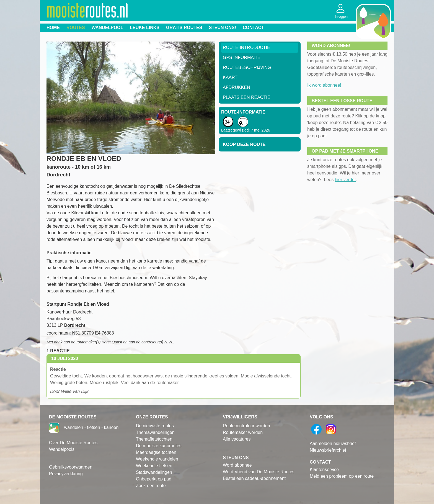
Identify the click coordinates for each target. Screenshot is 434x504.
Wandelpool (108, 28)
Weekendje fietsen (154, 466)
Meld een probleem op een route (342, 476)
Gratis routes (184, 28)
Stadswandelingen (154, 472)
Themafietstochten (154, 439)
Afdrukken (237, 87)
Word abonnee (237, 465)
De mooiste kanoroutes (159, 446)
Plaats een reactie (246, 97)
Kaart (230, 77)
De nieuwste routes (155, 426)
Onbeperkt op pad (154, 479)
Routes (76, 28)
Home (53, 28)
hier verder (345, 180)
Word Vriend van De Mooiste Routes (259, 472)
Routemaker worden (243, 432)
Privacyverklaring (66, 474)
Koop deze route (244, 144)
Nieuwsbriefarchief (328, 450)
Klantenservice (324, 470)
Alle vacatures (237, 439)
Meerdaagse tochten (156, 452)
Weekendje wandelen (157, 459)
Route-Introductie (246, 47)
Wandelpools (62, 449)
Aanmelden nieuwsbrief (333, 443)
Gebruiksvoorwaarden (71, 467)
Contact (253, 28)
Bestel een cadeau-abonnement (254, 478)
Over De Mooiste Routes (73, 443)
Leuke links (145, 28)
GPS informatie (242, 57)
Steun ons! (222, 28)
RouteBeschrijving (247, 67)
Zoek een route (151, 486)
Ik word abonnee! (324, 85)
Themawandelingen (155, 432)
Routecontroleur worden (246, 426)
